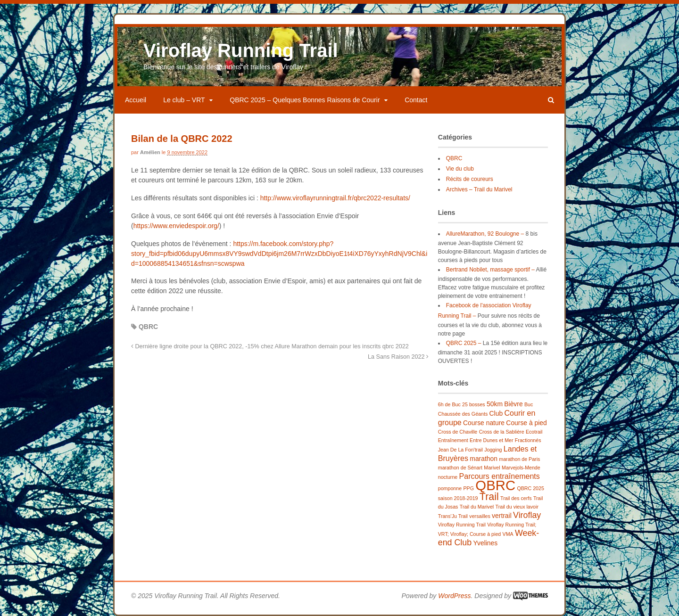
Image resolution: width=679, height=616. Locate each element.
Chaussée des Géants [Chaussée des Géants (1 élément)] (463, 414)
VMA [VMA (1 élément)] (508, 534)
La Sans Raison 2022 (398, 357)
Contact (416, 100)
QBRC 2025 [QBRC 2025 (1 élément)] (530, 488)
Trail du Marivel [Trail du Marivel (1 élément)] (477, 507)
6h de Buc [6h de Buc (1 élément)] (449, 404)
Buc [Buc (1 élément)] (529, 404)
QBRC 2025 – (464, 343)
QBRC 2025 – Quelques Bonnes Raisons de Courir (305, 100)
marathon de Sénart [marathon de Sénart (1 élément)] (460, 468)
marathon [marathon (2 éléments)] (484, 459)
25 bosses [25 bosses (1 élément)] (474, 404)
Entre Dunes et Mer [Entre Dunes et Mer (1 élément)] (491, 440)
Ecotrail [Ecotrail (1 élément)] (534, 432)
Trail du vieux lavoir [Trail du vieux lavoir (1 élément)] (517, 507)
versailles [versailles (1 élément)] (480, 516)
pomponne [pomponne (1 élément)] (450, 488)
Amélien (150, 152)
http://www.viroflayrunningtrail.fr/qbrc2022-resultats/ (335, 198)
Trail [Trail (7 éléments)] (489, 497)
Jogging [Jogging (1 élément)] (493, 450)
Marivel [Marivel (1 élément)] (492, 468)
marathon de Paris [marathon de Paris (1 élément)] (519, 459)
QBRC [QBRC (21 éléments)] (495, 485)
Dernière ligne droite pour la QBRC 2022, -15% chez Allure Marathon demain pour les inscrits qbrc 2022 (270, 346)
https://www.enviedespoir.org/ (176, 226)
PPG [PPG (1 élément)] (468, 488)
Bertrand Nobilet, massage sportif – (490, 270)
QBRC (148, 327)
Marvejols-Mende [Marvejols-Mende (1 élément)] (521, 468)
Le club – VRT (184, 100)
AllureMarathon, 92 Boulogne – (485, 234)
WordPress (454, 596)
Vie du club (460, 169)
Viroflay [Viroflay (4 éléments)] (527, 515)
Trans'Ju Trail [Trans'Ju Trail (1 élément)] (453, 516)
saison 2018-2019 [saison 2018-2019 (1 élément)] (458, 498)
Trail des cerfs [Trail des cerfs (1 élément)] (516, 498)
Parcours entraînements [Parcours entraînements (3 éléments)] (500, 476)
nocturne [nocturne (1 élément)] (448, 477)
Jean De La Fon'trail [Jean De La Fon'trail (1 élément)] (460, 450)
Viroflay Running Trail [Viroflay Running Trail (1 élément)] (462, 525)
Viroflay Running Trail (241, 50)
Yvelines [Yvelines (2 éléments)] (485, 543)
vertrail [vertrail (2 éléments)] (502, 516)
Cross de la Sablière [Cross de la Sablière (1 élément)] (502, 432)
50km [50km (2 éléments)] (495, 404)
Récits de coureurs (470, 179)
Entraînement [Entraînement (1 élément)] (453, 440)
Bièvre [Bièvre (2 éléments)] (513, 404)
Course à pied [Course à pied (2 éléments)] (526, 423)
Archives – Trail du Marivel (479, 189)
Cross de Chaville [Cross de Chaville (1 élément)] (458, 432)
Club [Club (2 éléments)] (496, 413)
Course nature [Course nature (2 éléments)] (484, 423)
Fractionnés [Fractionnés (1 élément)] (528, 440)
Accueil (136, 100)
